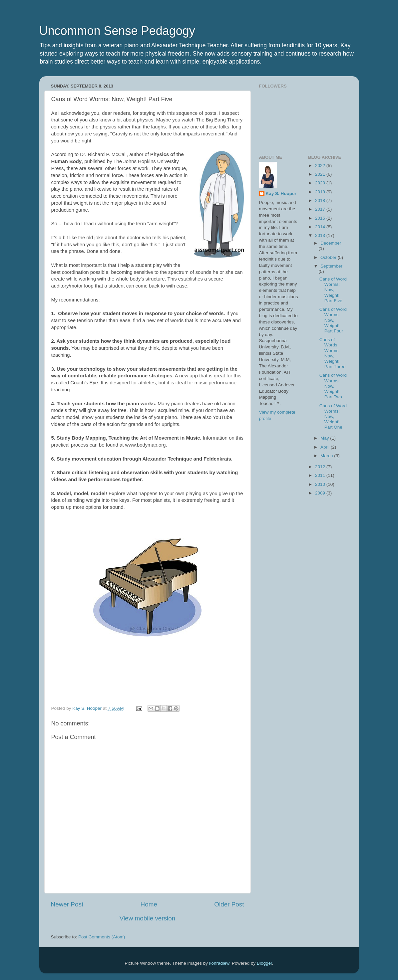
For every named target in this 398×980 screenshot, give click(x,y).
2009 (321, 493)
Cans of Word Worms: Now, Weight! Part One (333, 417)
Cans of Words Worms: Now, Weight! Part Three (333, 353)
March (327, 456)
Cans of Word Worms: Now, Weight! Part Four (333, 320)
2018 (321, 200)
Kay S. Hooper (281, 194)
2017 (321, 209)
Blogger (264, 963)
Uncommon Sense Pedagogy (117, 31)
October (329, 257)
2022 (321, 166)
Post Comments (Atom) (102, 937)
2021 (321, 174)
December (331, 243)
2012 (321, 467)
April (326, 447)
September (331, 266)
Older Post (229, 904)
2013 (321, 235)
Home (149, 904)
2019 (321, 192)
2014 (321, 227)
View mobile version (148, 918)
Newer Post (67, 904)
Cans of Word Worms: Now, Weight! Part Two (333, 386)
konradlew (219, 963)
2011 (321, 475)
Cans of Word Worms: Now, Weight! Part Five (333, 290)
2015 (321, 218)
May (325, 438)
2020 (321, 183)
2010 (321, 484)
